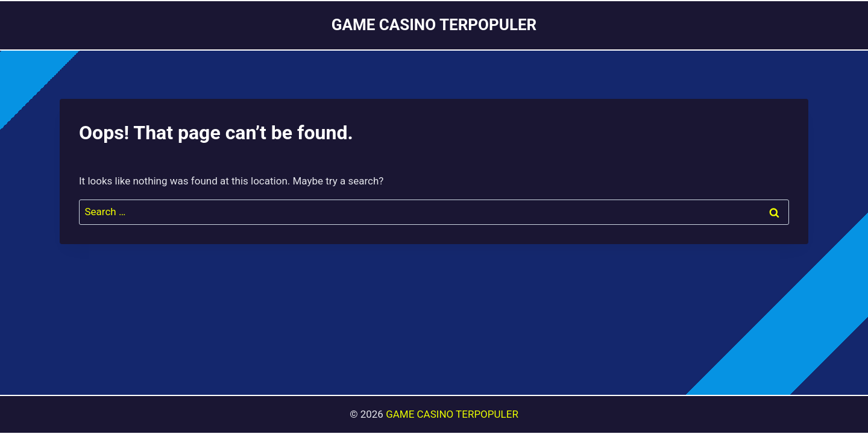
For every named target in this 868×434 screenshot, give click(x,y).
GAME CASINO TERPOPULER (452, 414)
